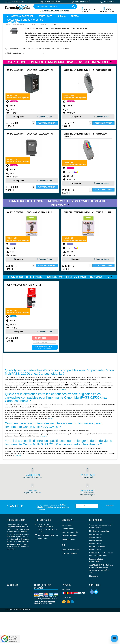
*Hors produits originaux (88, 495)
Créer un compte (68, 529)
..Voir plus (63, 389)
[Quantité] (33, 123)
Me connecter (67, 525)
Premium (19, 259)
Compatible (19, 117)
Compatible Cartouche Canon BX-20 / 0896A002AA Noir (30, 134)
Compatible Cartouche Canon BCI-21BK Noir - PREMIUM (30, 212)
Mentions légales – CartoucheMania (96, 536)
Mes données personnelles (99, 531)
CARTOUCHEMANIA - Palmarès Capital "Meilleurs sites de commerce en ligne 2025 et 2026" (101, 569)
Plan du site (94, 576)
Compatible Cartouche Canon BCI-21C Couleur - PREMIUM (88, 212)
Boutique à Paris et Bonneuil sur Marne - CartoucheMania (101, 554)
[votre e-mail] (87, 506)
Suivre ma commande (70, 532)
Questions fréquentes (70, 553)
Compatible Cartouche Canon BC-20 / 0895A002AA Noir (30, 70)
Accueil (7, 25)
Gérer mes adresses (69, 536)
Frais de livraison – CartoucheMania (96, 542)
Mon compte (68, 520)
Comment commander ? (71, 550)
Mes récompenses (68, 539)
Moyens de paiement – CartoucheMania (98, 548)
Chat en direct (43, 538)
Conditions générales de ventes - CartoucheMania (101, 526)
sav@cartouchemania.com (48, 535)
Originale (19, 332)
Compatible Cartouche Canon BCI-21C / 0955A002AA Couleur (86, 135)
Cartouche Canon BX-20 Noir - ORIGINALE (24, 285)
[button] (76, 16)
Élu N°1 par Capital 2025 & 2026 (55, 11)
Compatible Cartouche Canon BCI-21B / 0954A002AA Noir (88, 70)
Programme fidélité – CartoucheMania (97, 560)
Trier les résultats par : (13, 53)
